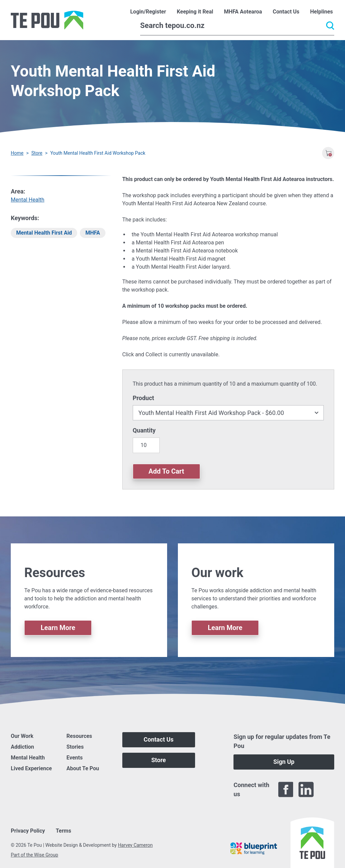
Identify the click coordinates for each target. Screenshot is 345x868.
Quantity (144, 430)
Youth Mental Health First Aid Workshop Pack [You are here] (98, 153)
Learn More (58, 628)
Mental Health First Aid (44, 233)
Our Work (22, 736)
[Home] (47, 20)
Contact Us (159, 739)
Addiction (22, 747)
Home (17, 153)
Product (144, 398)
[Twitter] (327, 789)
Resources (79, 736)
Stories (75, 747)
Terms (63, 831)
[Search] (237, 26)
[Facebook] (286, 789)
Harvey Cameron (135, 845)
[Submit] (330, 26)
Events (74, 758)
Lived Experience (31, 768)
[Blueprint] (254, 848)
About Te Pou (83, 768)
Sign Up (284, 762)
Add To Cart (166, 471)
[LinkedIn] (306, 789)
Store (37, 153)
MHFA (92, 233)
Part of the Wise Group (35, 855)
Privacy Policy (28, 831)
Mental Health (28, 200)
